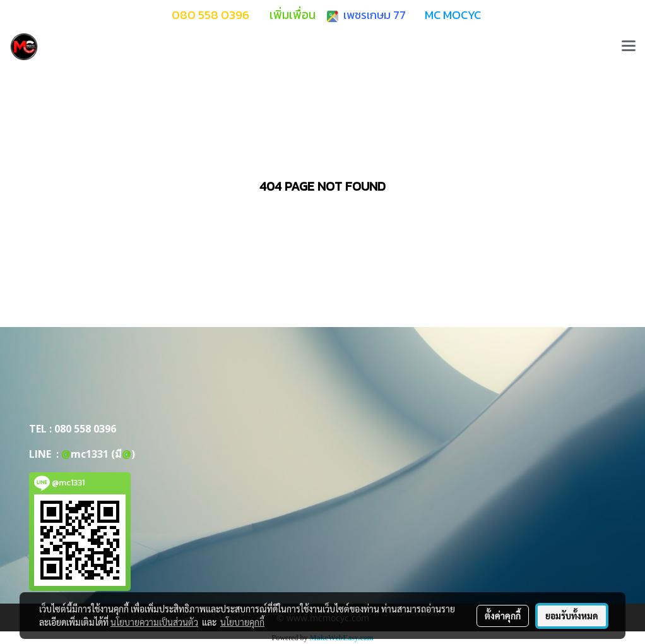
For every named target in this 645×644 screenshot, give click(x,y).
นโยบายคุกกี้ (242, 622)
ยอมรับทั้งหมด (572, 616)
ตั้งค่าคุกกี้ (503, 616)
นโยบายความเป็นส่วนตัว (154, 622)
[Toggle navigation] (629, 47)
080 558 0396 (85, 429)
